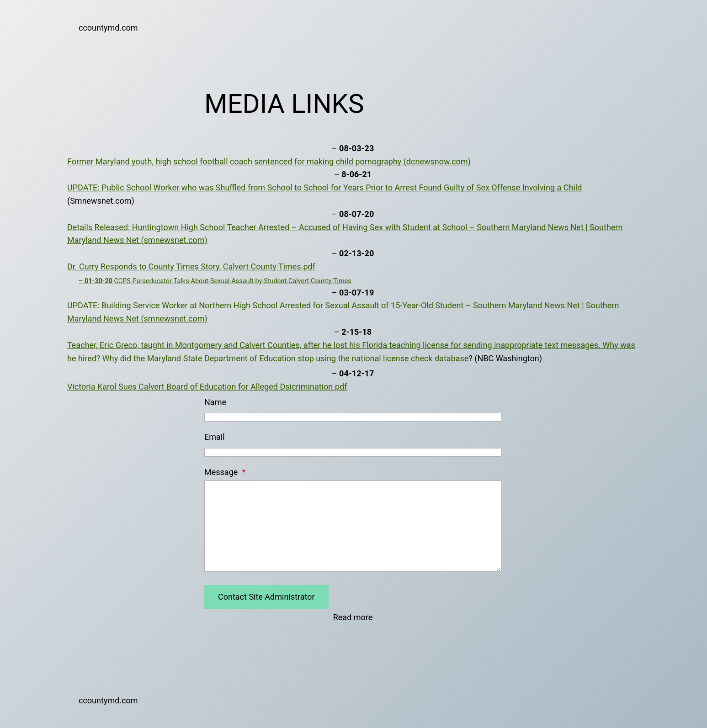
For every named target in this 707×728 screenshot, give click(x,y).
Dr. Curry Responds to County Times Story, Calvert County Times (184, 266)
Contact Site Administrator (266, 597)
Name (215, 402)
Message (225, 472)
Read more (353, 618)
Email (215, 437)
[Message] (353, 526)
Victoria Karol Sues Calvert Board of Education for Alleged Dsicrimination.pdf (207, 387)
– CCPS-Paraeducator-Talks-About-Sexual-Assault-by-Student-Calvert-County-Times (215, 281)
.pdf (308, 266)
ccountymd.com (108, 28)
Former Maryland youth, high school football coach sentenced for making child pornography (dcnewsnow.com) (269, 161)
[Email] (353, 452)
